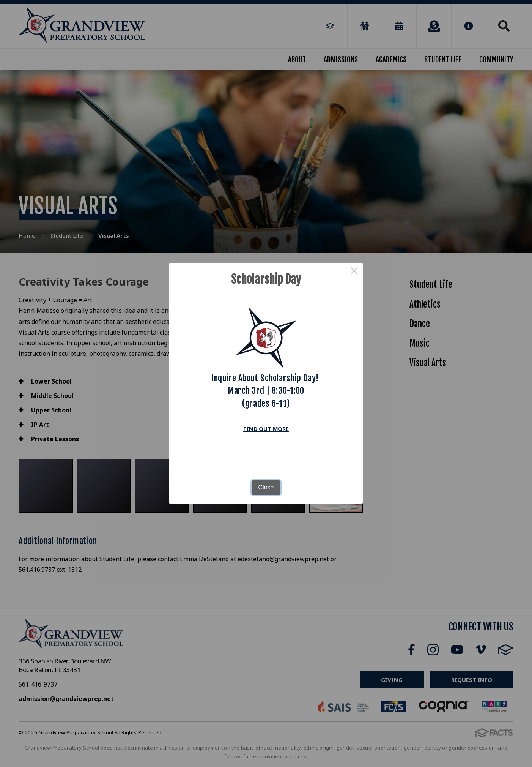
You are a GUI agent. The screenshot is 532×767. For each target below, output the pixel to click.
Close (266, 487)
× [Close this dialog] (354, 272)
